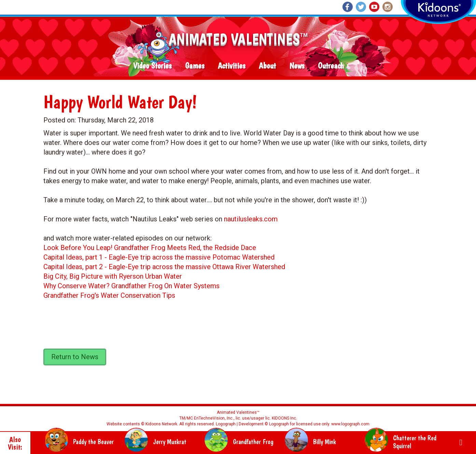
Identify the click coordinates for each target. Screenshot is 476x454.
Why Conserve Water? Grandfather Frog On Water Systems (131, 286)
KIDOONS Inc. (284, 418)
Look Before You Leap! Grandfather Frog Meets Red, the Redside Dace (150, 248)
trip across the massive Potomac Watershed (207, 257)
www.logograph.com (350, 424)
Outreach (331, 66)
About (267, 66)
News (297, 66)
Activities (232, 66)
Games (195, 66)
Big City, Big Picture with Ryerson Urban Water (113, 276)
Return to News (75, 357)
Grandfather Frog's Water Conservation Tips (109, 295)
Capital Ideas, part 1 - (76, 257)
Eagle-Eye (124, 257)
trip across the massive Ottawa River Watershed (212, 267)
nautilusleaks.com (251, 219)
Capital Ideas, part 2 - (76, 267)
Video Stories (152, 66)
